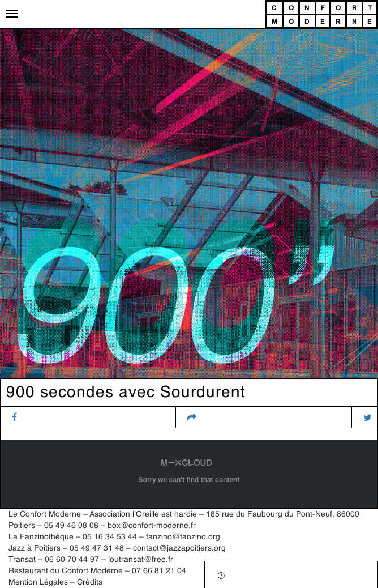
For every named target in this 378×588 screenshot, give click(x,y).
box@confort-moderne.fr (152, 526)
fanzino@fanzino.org (183, 537)
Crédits (90, 582)
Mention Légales (38, 582)
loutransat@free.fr (141, 560)
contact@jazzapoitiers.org (179, 548)
